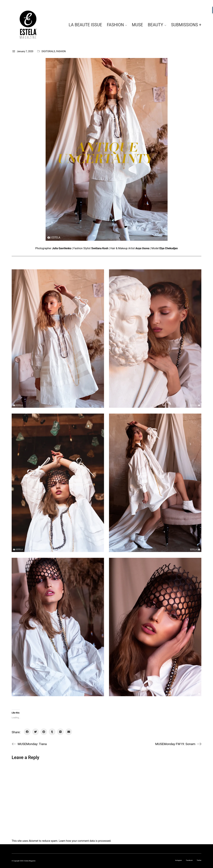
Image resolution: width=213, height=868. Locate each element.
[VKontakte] (60, 732)
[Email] (69, 732)
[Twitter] (35, 732)
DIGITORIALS (48, 51)
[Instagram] (178, 860)
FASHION (61, 51)
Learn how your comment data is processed (85, 841)
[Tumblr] (52, 732)
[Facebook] (27, 732)
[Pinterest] (44, 732)
